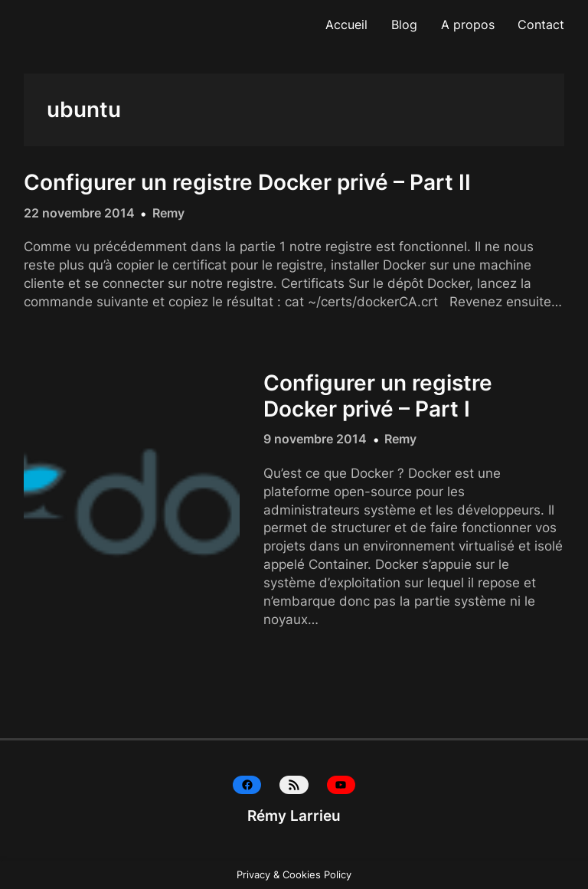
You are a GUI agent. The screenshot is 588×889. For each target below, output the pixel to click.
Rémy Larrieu (294, 816)
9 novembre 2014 (315, 439)
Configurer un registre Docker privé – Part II (247, 183)
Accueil (346, 25)
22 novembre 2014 (79, 213)
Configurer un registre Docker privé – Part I (378, 396)
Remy (168, 213)
